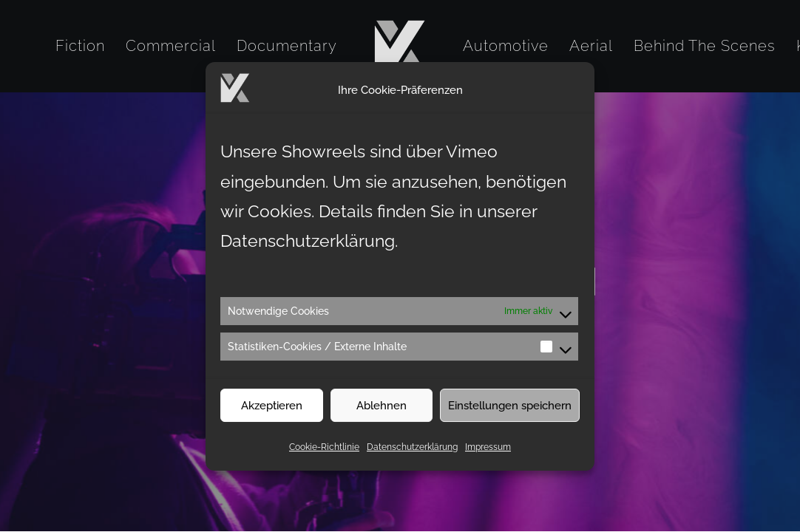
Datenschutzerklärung (412, 454)
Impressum (488, 454)
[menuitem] (80, 46)
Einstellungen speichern (510, 413)
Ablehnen (382, 413)
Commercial (171, 46)
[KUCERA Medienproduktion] (400, 46)
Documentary (287, 46)
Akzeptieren (272, 413)
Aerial (591, 46)
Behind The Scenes (705, 46)
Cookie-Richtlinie (324, 454)
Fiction (80, 46)
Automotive (506, 46)
